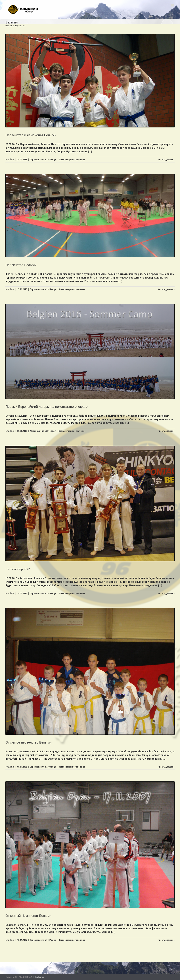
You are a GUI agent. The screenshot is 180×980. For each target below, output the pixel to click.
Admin (11, 159)
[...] (90, 151)
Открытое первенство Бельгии (29, 742)
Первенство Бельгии (21, 265)
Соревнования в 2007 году (43, 940)
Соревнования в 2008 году (43, 767)
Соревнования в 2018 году (43, 159)
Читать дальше (165, 159)
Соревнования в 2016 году (43, 289)
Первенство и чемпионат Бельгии (31, 135)
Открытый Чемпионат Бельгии (28, 916)
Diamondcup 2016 (18, 569)
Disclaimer (39, 977)
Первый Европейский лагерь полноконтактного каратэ (47, 407)
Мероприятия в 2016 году (43, 431)
